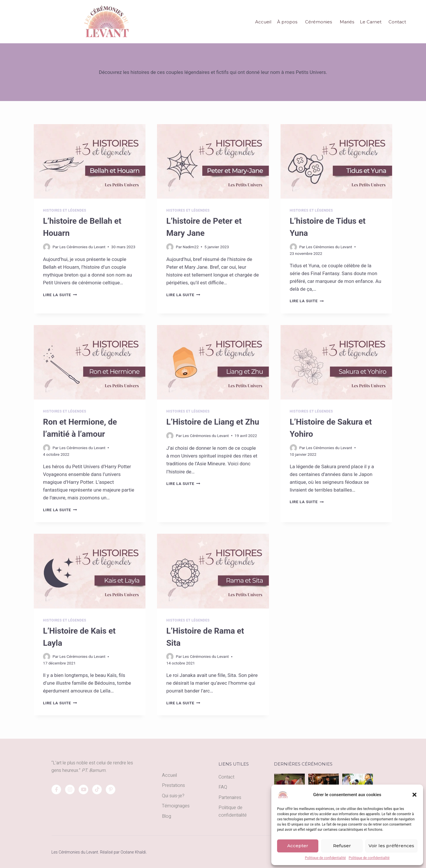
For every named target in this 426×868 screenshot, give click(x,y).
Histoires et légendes (65, 210)
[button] (414, 795)
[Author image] (47, 247)
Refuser (342, 846)
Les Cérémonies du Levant (83, 247)
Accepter (298, 846)
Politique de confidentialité (325, 858)
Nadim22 (191, 247)
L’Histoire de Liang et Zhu (213, 422)
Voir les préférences (391, 846)
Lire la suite (60, 295)
